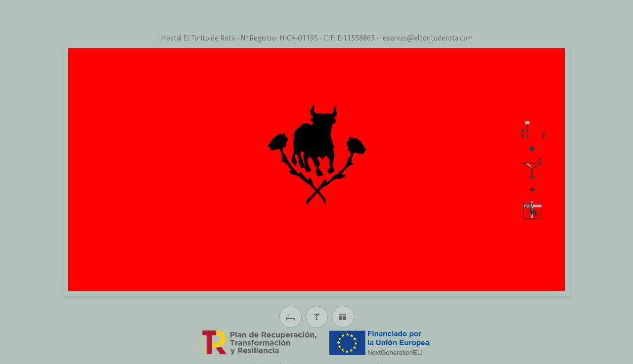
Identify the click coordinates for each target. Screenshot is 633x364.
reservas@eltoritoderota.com (427, 38)
